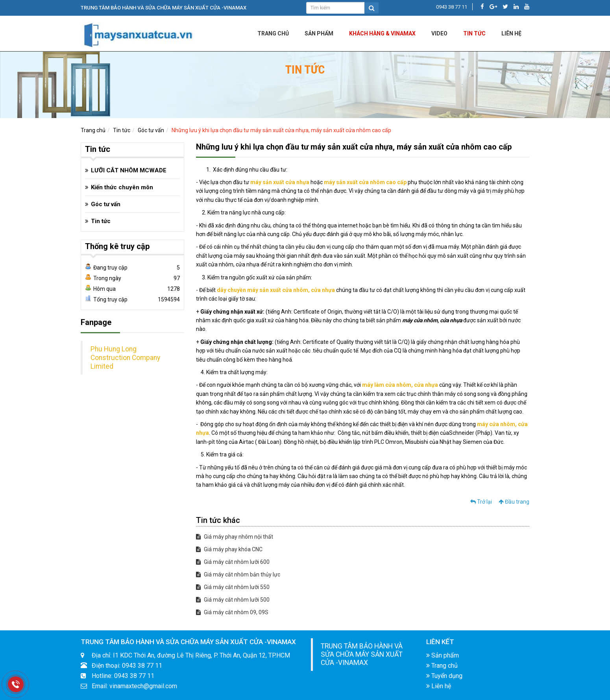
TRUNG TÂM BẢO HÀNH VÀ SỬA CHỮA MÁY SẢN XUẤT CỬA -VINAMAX (362, 654)
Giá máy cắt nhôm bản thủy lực (238, 574)
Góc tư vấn (151, 130)
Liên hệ (439, 686)
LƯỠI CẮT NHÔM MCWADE (129, 170)
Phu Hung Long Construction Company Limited (125, 358)
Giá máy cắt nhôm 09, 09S (232, 612)
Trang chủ (273, 33)
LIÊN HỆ (511, 33)
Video (439, 33)
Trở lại (481, 502)
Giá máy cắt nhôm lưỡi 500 (233, 600)
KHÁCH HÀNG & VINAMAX (382, 33)
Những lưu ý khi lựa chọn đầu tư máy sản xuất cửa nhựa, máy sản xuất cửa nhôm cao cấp (281, 130)
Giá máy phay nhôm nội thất (235, 537)
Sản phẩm (319, 33)
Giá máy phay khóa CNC (229, 549)
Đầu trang (514, 502)
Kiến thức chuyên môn (122, 187)
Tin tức (474, 33)
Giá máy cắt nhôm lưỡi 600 (233, 562)
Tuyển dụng (444, 676)
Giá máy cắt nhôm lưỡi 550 (233, 587)
